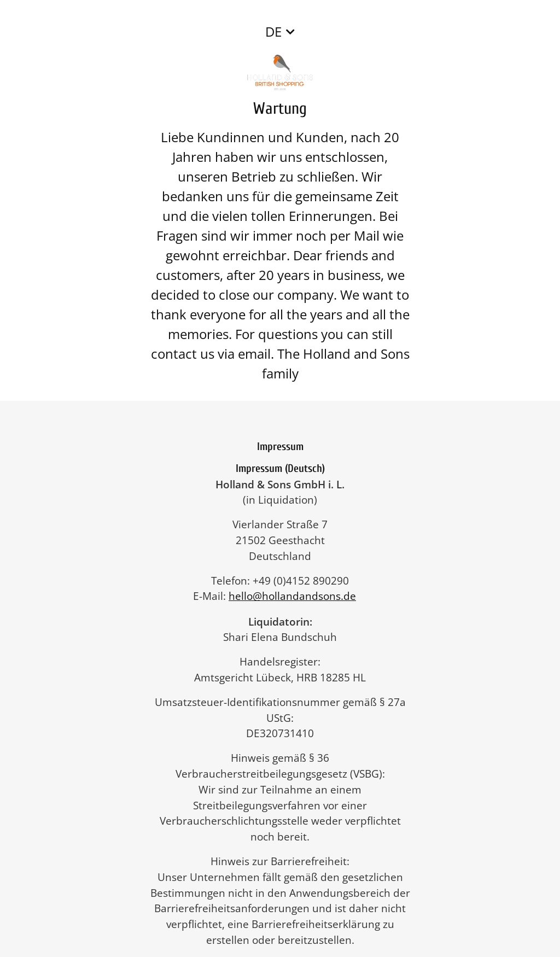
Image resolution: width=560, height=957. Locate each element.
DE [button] (273, 31)
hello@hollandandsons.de (298, 596)
